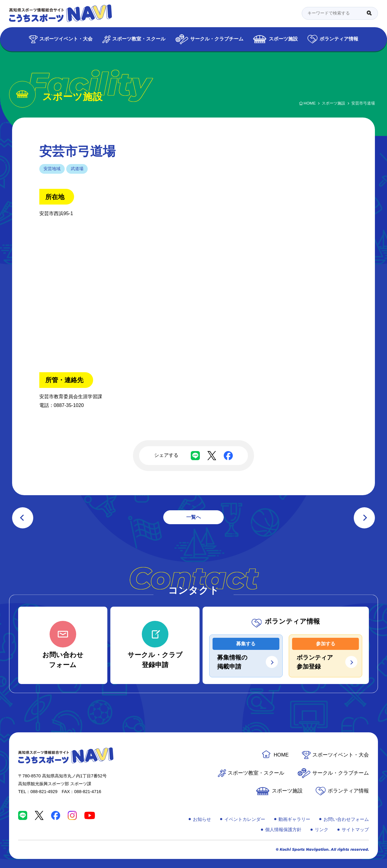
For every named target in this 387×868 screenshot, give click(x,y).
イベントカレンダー (245, 819)
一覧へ (193, 517)
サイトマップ (355, 829)
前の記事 (23, 518)
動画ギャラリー (294, 819)
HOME (281, 755)
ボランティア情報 (339, 39)
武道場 (77, 169)
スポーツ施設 (283, 39)
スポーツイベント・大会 (66, 39)
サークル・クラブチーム (217, 39)
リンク (322, 829)
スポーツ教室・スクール (139, 39)
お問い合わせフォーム (346, 819)
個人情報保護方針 (283, 829)
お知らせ (202, 819)
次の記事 (364, 518)
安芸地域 (52, 169)
